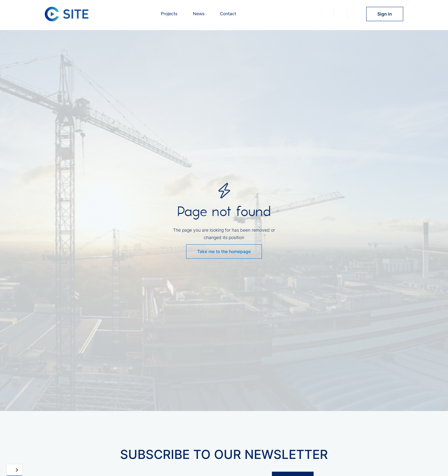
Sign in (385, 14)
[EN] (14, 470)
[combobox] (14, 470)
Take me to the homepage (224, 251)
